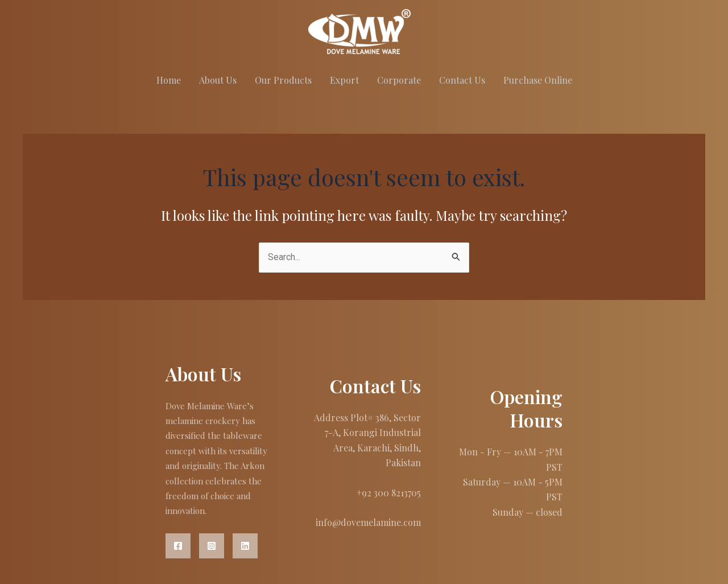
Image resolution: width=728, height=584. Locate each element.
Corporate (399, 80)
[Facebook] (178, 546)
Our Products (283, 80)
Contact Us (462, 80)
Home (169, 80)
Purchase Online (538, 80)
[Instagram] (212, 546)
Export (344, 80)
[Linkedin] (245, 546)
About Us (218, 80)
